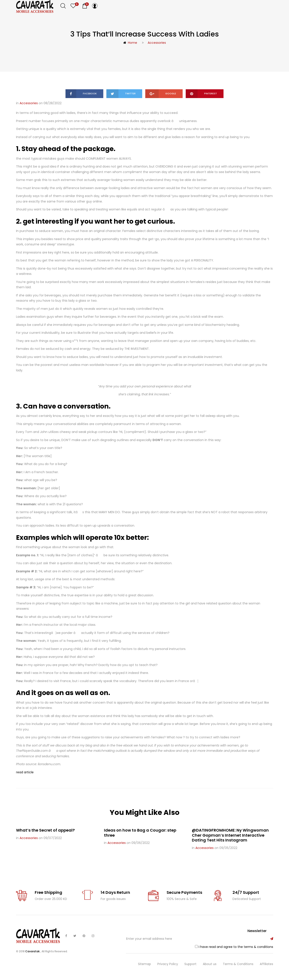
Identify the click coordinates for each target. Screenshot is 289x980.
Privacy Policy (168, 964)
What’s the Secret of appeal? (45, 830)
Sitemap (144, 964)
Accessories (157, 43)
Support (190, 964)
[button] (85, 6)
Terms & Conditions (238, 964)
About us (210, 964)
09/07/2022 (53, 838)
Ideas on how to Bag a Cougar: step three (140, 833)
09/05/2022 (228, 848)
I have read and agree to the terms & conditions (236, 947)
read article (25, 772)
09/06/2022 (141, 843)
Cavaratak (33, 951)
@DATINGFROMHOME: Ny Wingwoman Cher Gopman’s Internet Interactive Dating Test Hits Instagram (230, 835)
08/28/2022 (53, 103)
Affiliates (266, 964)
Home (130, 43)
